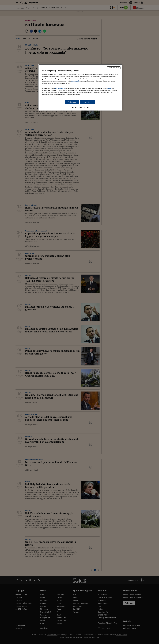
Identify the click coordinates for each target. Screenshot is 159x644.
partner (109, 88)
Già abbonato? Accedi (80, 107)
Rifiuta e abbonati (114, 68)
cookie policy (76, 81)
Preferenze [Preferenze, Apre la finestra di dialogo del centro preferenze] (72, 102)
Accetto (88, 102)
